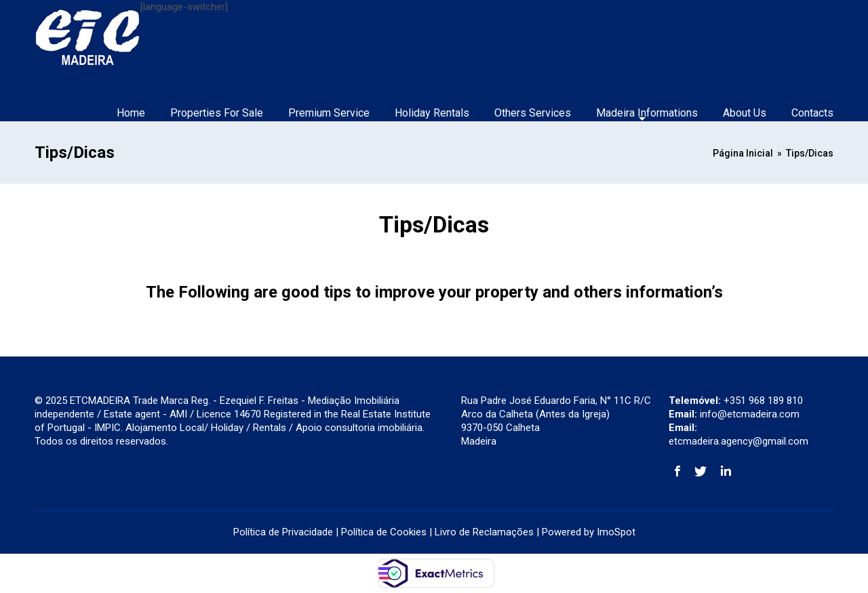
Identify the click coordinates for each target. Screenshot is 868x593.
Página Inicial (743, 153)
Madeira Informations (647, 113)
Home (131, 113)
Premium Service (329, 113)
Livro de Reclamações (484, 532)
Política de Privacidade (283, 532)
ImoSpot (616, 532)
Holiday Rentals (432, 113)
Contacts (812, 113)
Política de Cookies (384, 532)
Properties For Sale (217, 113)
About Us (745, 113)
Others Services (533, 113)
